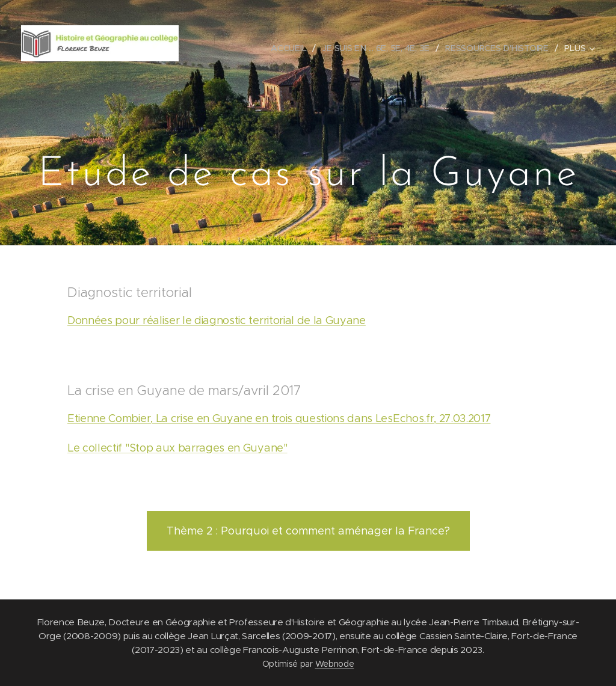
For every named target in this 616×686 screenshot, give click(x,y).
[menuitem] (291, 48)
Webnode (335, 664)
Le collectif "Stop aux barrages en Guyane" (177, 448)
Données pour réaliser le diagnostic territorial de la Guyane (217, 320)
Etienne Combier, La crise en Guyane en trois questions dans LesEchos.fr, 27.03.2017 (279, 418)
